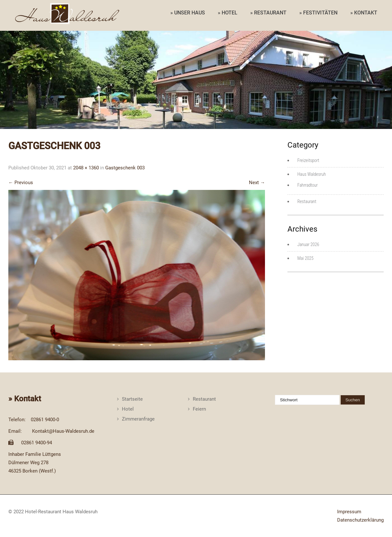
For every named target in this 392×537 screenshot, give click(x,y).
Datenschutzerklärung (360, 520)
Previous (21, 183)
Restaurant (307, 201)
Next (257, 183)
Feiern (199, 409)
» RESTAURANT (268, 13)
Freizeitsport (308, 160)
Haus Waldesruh (312, 174)
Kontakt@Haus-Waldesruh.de (63, 431)
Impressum (349, 512)
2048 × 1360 (86, 168)
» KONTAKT (364, 13)
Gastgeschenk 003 (125, 168)
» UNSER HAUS (188, 13)
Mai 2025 (305, 258)
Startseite (132, 399)
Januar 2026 (308, 244)
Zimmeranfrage (138, 419)
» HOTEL (228, 13)
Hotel (128, 409)
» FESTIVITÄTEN (318, 13)
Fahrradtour (307, 185)
